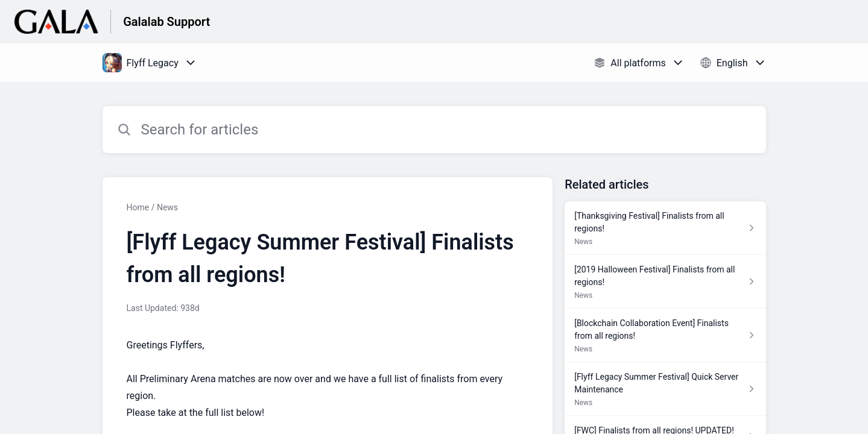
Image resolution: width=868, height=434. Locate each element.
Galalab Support (166, 22)
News (167, 207)
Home (138, 207)
